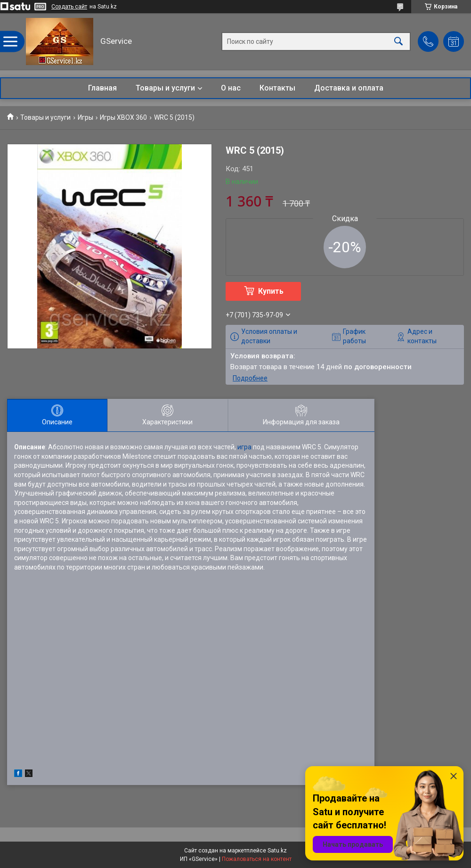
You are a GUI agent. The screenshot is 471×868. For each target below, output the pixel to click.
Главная (102, 88)
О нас (231, 88)
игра (244, 447)
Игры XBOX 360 (123, 117)
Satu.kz (277, 851)
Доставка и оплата (349, 88)
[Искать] (398, 42)
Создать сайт (69, 7)
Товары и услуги (165, 88)
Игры (85, 117)
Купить (271, 291)
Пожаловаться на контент (257, 859)
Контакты (277, 88)
